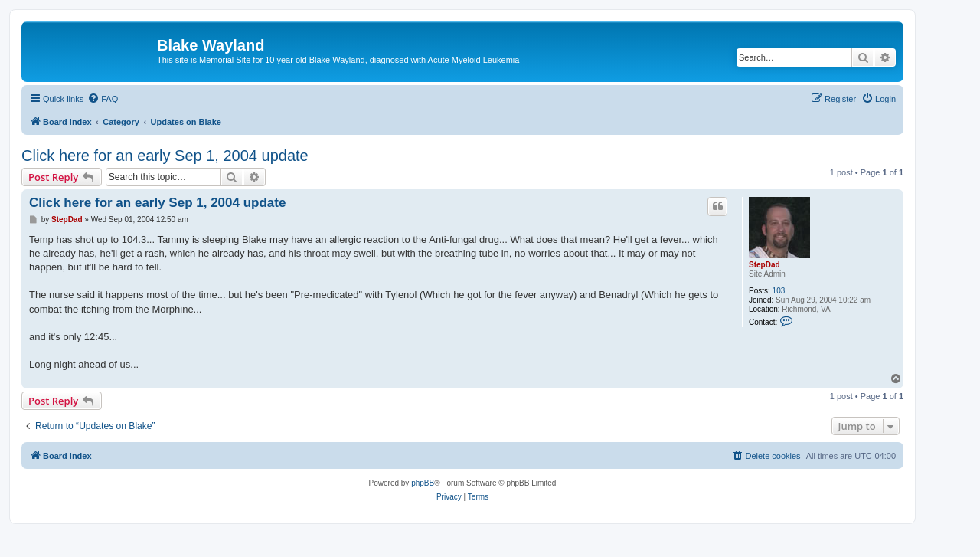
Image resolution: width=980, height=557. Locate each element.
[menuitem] (103, 99)
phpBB (423, 483)
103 (779, 291)
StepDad (764, 265)
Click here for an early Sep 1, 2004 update (165, 156)
